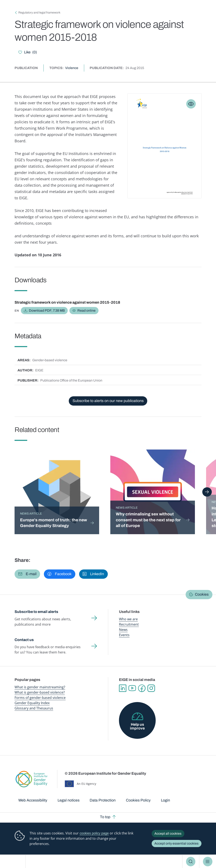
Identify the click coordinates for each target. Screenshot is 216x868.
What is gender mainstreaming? (40, 687)
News (123, 630)
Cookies (202, 594)
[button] (27, 574)
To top (105, 817)
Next (207, 492)
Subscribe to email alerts (36, 612)
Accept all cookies (168, 833)
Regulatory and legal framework (39, 13)
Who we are (128, 619)
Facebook (142, 688)
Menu (208, 861)
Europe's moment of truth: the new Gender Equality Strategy (53, 523)
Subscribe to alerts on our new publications (108, 401)
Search (191, 861)
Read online (86, 310)
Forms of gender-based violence (40, 698)
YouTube (132, 688)
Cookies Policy (138, 800)
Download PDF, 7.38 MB (47, 310)
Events (124, 635)
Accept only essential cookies (176, 843)
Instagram (151, 688)
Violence (72, 68)
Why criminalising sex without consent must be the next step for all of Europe (148, 520)
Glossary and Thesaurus (34, 708)
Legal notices (69, 800)
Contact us (24, 640)
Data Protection (103, 800)
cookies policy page (94, 833)
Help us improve (137, 726)
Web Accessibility (33, 800)
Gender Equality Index (32, 703)
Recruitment (129, 624)
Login (165, 800)
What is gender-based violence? (40, 692)
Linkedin (123, 688)
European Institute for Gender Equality (14, 862)
